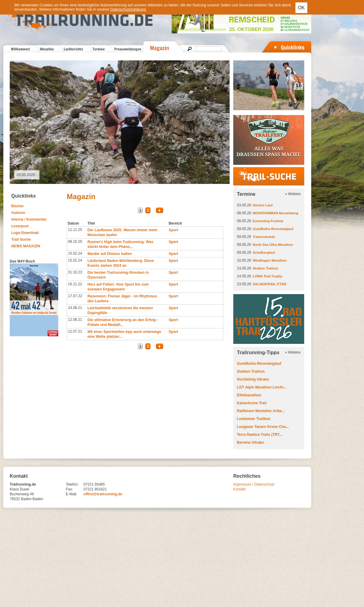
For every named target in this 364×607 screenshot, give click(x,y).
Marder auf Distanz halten (110, 254)
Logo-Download (25, 233)
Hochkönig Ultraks (253, 379)
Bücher (17, 206)
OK (301, 8)
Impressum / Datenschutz (254, 484)
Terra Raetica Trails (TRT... (260, 435)
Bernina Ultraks (250, 443)
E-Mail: (71, 494)
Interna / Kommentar (29, 219)
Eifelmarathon (249, 395)
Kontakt (239, 489)
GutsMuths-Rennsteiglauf (273, 229)
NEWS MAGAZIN (26, 246)
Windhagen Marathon (270, 260)
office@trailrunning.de (103, 494)
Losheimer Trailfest (254, 419)
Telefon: (72, 484)
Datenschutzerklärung (128, 9)
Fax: (69, 489)
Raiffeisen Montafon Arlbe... (261, 411)
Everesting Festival (268, 221)
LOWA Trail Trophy (268, 276)
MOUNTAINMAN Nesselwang (275, 213)
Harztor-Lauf (263, 205)
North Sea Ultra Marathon (273, 245)
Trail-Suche (21, 239)
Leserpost (20, 226)
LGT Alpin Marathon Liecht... (262, 387)
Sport (173, 230)
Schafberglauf (264, 253)
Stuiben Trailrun (265, 268)
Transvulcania (264, 237)
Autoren (18, 213)
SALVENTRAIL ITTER (270, 284)
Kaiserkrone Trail (252, 403)
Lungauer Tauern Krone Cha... (263, 427)
